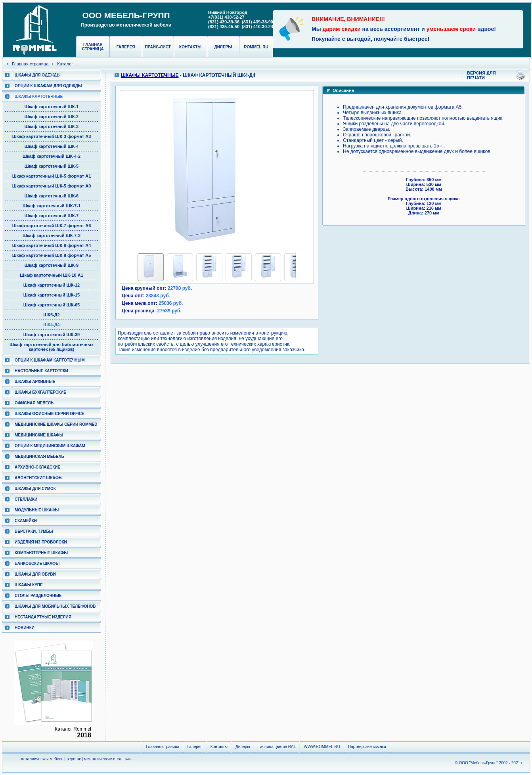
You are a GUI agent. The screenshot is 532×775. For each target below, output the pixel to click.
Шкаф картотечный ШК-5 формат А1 (52, 176)
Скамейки (26, 521)
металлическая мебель (42, 759)
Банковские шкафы (37, 564)
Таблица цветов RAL (277, 747)
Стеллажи (26, 499)
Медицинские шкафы (39, 435)
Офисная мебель (34, 403)
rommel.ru (256, 47)
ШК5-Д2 (52, 315)
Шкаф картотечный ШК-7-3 (52, 235)
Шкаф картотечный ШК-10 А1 (52, 275)
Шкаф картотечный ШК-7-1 (52, 206)
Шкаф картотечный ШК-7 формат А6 (52, 226)
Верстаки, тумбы (34, 531)
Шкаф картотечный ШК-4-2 (52, 156)
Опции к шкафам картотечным (50, 360)
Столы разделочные (38, 596)
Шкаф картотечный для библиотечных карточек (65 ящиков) (52, 347)
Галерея (126, 47)
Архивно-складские (37, 467)
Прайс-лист (158, 47)
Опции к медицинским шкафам (50, 446)
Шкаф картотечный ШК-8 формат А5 (52, 255)
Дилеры (223, 47)
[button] (145, 170)
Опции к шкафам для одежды (48, 86)
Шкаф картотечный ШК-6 (52, 196)
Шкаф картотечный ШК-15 (52, 295)
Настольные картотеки (41, 371)
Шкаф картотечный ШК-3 (52, 126)
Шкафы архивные (35, 382)
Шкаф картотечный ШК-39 (52, 335)
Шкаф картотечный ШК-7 (52, 216)
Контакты (190, 47)
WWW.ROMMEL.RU (322, 747)
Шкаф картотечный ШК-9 (52, 265)
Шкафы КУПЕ (29, 585)
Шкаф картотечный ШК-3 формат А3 (52, 136)
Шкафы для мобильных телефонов (55, 606)
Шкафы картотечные (39, 97)
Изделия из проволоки (41, 542)
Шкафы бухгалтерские (40, 392)
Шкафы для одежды (38, 75)
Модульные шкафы (37, 510)
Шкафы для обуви (35, 574)
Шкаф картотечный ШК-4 (52, 146)
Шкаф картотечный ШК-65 (52, 305)
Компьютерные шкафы (41, 553)
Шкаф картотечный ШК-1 (52, 107)
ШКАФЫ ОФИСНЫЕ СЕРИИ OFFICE (50, 414)
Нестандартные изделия (43, 617)
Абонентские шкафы (39, 478)
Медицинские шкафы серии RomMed (56, 424)
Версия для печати (481, 75)
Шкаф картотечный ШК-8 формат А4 (52, 245)
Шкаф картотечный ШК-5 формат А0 (52, 186)
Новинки (25, 628)
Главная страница (93, 47)
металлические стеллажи (107, 759)
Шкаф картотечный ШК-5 (52, 166)
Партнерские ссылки (367, 747)
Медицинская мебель (39, 456)
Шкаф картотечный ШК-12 (52, 285)
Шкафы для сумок (35, 489)
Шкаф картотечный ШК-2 (52, 117)
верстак (74, 759)
